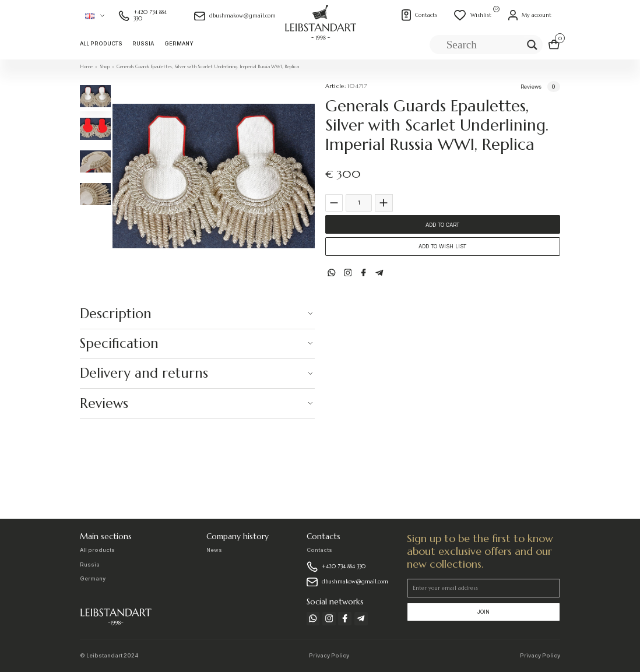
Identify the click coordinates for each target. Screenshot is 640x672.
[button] (95, 16)
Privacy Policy (329, 655)
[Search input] (484, 45)
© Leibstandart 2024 (109, 655)
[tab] (95, 96)
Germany (179, 43)
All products (101, 43)
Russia (143, 43)
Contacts (319, 550)
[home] (320, 30)
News (214, 550)
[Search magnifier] (532, 45)
